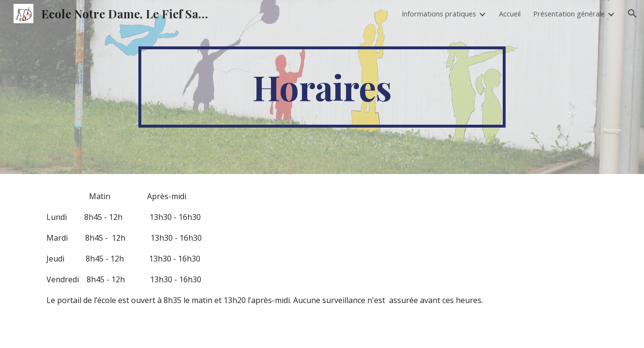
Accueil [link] (510, 14)
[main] (322, 87)
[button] (632, 14)
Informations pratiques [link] (439, 14)
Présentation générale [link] (569, 14)
